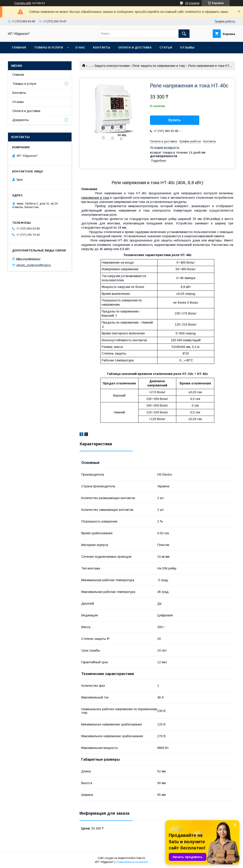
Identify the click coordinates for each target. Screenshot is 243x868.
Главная (19, 47)
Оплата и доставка (135, 47)
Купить (175, 120)
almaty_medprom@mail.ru (34, 265)
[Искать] (184, 34)
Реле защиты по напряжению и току (159, 66)
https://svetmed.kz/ (28, 259)
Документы (21, 120)
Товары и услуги (48, 47)
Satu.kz (141, 858)
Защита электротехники (112, 66)
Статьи (166, 47)
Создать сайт (23, 3)
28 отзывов (192, 3)
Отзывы (187, 47)
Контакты (102, 47)
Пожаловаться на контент (132, 862)
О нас (80, 47)
